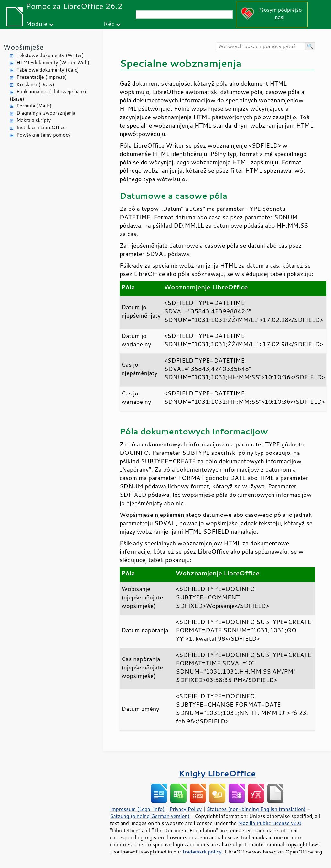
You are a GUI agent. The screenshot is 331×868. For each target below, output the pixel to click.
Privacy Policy (186, 809)
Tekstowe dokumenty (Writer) (50, 55)
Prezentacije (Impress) (42, 77)
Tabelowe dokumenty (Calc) (48, 70)
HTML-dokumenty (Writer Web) (53, 62)
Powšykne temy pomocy (43, 135)
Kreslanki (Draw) (35, 84)
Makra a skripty (34, 120)
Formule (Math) (34, 106)
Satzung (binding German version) (150, 816)
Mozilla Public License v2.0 (270, 823)
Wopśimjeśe (23, 47)
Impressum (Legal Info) (137, 809)
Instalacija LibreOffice (41, 127)
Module (37, 23)
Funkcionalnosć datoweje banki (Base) (48, 95)
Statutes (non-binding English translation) (256, 809)
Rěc (109, 23)
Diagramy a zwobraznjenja (46, 113)
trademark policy (202, 852)
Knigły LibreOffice (217, 773)
